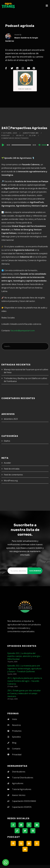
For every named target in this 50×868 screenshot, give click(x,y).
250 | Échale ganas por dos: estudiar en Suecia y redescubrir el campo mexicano (24, 693)
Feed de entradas (12, 469)
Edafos (7, 441)
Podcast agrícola (20, 26)
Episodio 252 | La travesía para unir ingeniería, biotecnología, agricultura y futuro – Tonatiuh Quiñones (24, 669)
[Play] (3, 145)
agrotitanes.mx (31, 133)
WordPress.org (11, 481)
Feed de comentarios (13, 475)
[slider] (21, 145)
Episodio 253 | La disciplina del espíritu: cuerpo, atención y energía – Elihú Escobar (24, 656)
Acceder (7, 463)
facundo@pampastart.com (23, 331)
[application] (25, 145)
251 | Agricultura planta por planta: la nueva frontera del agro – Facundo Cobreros (25, 681)
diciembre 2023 (11, 419)
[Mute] (40, 145)
